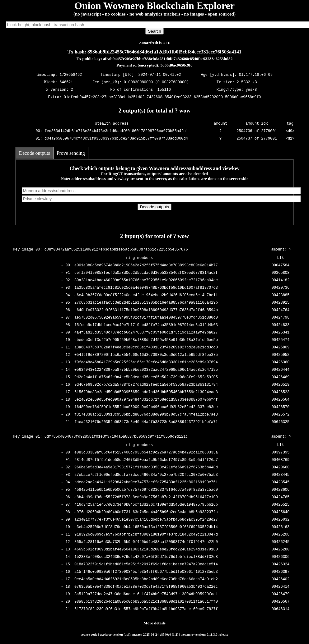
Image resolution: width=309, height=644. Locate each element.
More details (154, 623)
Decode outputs (35, 153)
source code (89, 634)
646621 (66, 83)
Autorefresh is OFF (155, 43)
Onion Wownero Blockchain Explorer (154, 6)
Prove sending (71, 153)
